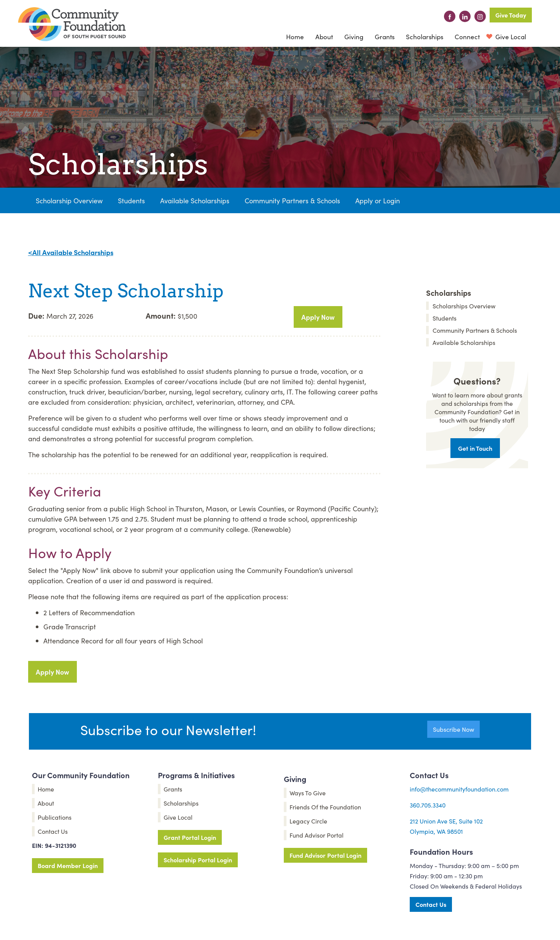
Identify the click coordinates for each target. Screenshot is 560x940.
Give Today (511, 15)
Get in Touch (475, 448)
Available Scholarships (195, 200)
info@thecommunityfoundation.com (459, 789)
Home (295, 37)
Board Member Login (68, 865)
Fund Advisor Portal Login (325, 855)
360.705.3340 (428, 805)
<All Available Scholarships (71, 252)
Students (131, 200)
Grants (385, 37)
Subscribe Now (453, 729)
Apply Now (318, 317)
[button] (324, 37)
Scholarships (425, 37)
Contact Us (431, 904)
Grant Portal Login (190, 837)
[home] (72, 24)
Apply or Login (378, 200)
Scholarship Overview (69, 200)
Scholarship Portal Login (198, 860)
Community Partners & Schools (292, 200)
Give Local (510, 37)
